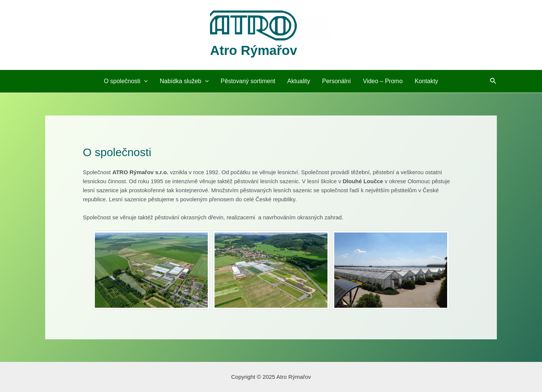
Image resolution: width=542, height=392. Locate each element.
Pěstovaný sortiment (248, 81)
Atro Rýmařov (253, 50)
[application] (144, 81)
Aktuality (298, 81)
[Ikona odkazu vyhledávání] (493, 81)
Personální (337, 81)
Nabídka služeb (184, 81)
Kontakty (426, 81)
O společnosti (126, 81)
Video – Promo (383, 81)
